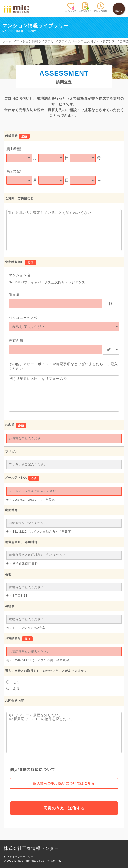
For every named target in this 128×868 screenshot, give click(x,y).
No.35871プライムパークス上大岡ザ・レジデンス (47, 282)
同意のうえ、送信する (64, 808)
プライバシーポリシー (19, 857)
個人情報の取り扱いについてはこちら (64, 783)
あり (13, 689)
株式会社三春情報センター (31, 848)
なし (13, 682)
